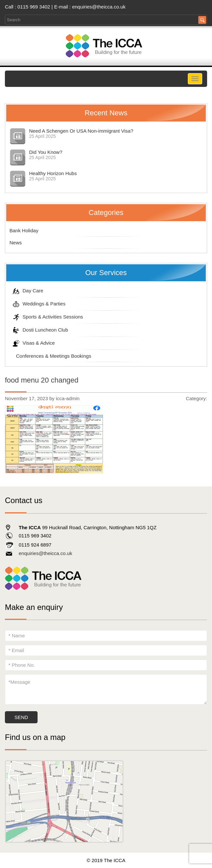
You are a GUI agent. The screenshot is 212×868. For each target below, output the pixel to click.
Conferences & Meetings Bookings (50, 356)
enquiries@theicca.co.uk (99, 7)
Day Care (26, 291)
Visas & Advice (32, 343)
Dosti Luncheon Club (39, 330)
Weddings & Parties (37, 304)
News (16, 243)
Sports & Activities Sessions (46, 317)
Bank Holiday (24, 230)
